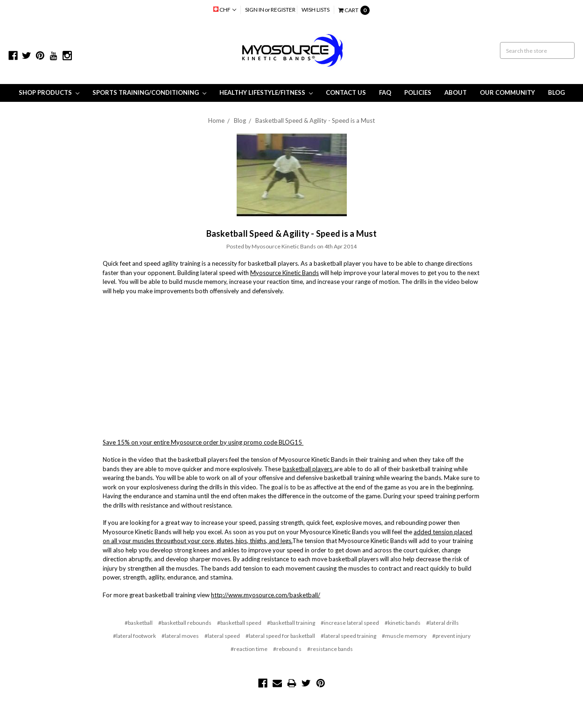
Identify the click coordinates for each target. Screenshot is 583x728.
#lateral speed (222, 636)
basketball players (308, 469)
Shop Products (49, 92)
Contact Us (346, 92)
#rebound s (287, 649)
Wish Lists (316, 10)
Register (283, 10)
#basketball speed (239, 623)
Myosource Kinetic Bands (284, 273)
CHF (225, 10)
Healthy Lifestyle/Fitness (266, 92)
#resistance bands (330, 649)
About (456, 92)
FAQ (385, 92)
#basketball (139, 623)
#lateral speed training (348, 636)
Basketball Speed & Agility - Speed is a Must (315, 120)
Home (216, 120)
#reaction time (249, 649)
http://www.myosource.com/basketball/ (266, 595)
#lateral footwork (134, 636)
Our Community (507, 92)
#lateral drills (443, 623)
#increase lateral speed (350, 623)
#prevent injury (451, 636)
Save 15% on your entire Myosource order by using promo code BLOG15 (203, 442)
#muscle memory (404, 636)
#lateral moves (180, 636)
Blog (556, 92)
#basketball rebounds (185, 623)
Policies (418, 92)
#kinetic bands (403, 623)
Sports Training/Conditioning (149, 92)
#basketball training (291, 623)
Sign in (255, 10)
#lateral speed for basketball (280, 636)
